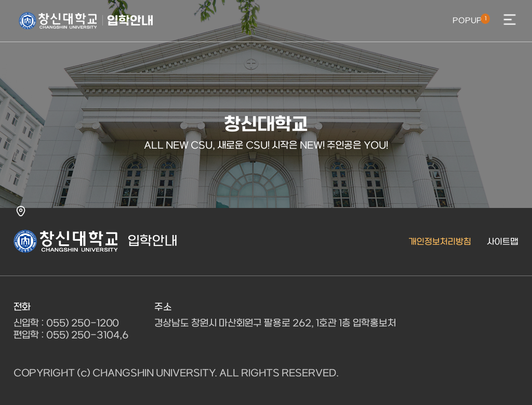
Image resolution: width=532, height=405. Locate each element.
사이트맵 (503, 242)
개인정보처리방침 (440, 242)
